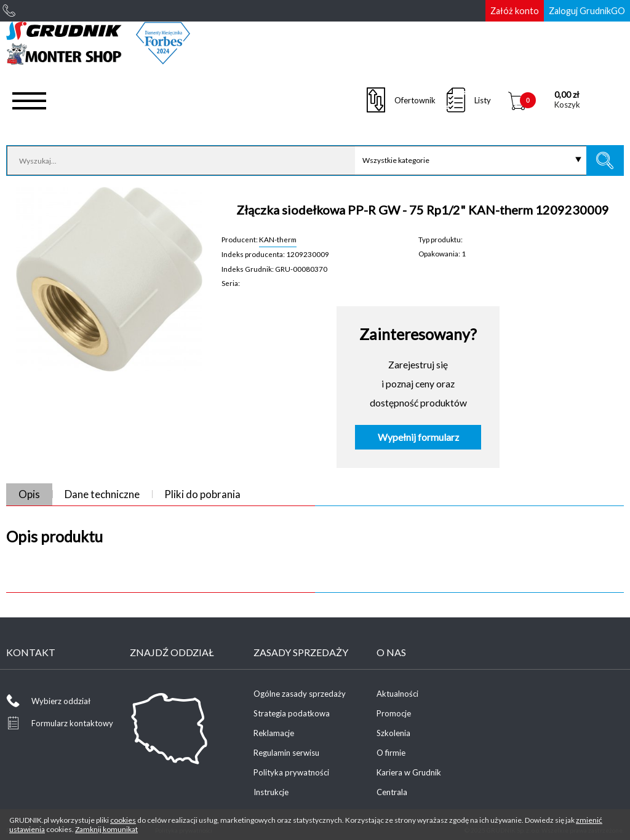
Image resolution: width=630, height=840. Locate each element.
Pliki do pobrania (202, 494)
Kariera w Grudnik (409, 772)
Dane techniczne (102, 494)
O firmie (391, 753)
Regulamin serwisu (286, 753)
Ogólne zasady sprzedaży (300, 694)
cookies (123, 820)
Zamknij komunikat (106, 829)
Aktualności (397, 694)
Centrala (392, 792)
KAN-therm (278, 239)
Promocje (394, 713)
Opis (29, 494)
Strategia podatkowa (292, 713)
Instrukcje (271, 792)
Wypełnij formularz (418, 437)
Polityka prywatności (291, 772)
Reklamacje (274, 733)
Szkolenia (393, 733)
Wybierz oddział (61, 701)
